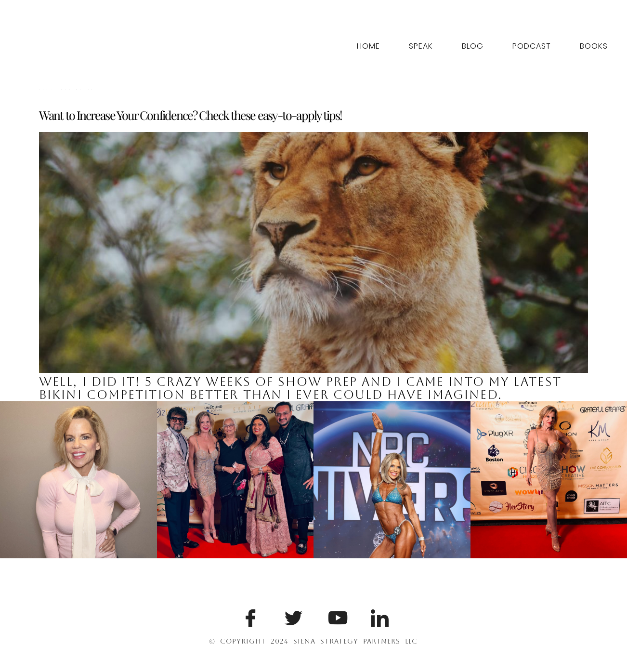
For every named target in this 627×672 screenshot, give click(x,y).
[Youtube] (335, 616)
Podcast (532, 46)
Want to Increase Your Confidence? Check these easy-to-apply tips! (191, 115)
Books (594, 46)
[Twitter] (292, 616)
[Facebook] (249, 616)
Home (368, 46)
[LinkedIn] (378, 616)
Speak (421, 46)
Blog (473, 46)
